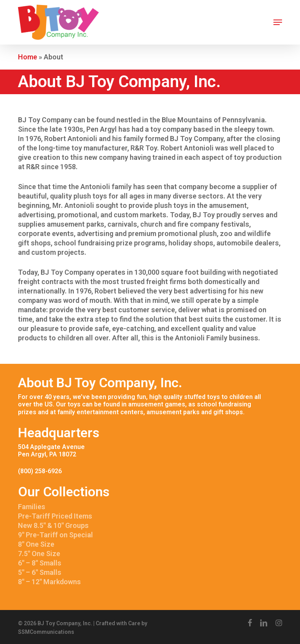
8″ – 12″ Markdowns (49, 582)
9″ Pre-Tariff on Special (55, 535)
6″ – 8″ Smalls (40, 563)
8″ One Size (36, 544)
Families (32, 507)
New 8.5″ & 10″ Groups (53, 525)
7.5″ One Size (39, 554)
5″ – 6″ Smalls (40, 572)
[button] (278, 22)
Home (28, 57)
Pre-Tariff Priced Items (55, 516)
